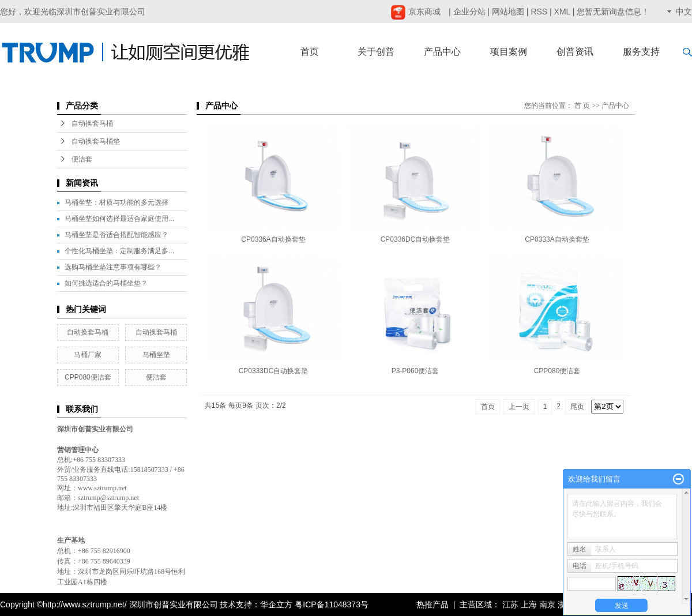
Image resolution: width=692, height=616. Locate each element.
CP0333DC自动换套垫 (274, 371)
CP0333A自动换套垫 (557, 239)
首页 (310, 52)
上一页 (519, 407)
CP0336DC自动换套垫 (415, 239)
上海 (529, 604)
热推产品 (432, 604)
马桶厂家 (88, 355)
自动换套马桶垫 (96, 141)
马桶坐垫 (156, 355)
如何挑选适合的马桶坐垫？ (106, 283)
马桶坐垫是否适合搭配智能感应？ (116, 235)
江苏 (510, 604)
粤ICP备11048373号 (332, 604)
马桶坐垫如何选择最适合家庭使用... (119, 219)
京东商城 (415, 12)
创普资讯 (575, 52)
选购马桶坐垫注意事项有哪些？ (113, 267)
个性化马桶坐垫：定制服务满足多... (119, 251)
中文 (684, 12)
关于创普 (376, 52)
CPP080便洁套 (88, 377)
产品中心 (442, 52)
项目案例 (509, 52)
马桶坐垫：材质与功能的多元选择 (116, 202)
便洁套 (82, 159)
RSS (539, 12)
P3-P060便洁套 (415, 371)
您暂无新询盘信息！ (613, 12)
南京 (547, 604)
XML (562, 12)
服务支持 (641, 52)
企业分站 (469, 12)
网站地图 (508, 12)
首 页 (582, 106)
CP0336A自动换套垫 (273, 239)
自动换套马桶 (92, 123)
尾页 (577, 407)
